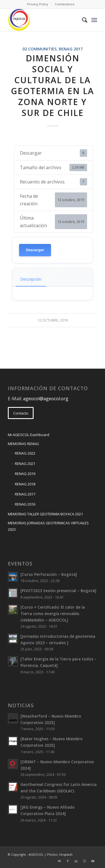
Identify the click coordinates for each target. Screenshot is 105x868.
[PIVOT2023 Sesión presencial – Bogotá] (58, 591)
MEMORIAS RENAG (23, 444)
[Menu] (94, 20)
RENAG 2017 (71, 49)
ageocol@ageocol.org (46, 399)
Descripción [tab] (31, 279)
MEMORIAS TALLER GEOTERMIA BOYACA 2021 (45, 514)
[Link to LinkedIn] (76, 861)
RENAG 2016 (25, 504)
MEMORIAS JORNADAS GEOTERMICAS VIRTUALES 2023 (48, 526)
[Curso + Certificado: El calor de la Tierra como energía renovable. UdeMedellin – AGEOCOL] (53, 614)
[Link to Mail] (59, 861)
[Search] (82, 20)
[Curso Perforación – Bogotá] (49, 574)
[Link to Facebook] (68, 861)
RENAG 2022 (25, 453)
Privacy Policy (38, 4)
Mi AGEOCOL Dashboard (29, 435)
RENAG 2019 (25, 474)
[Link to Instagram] (85, 861)
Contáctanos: (65, 4)
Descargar (35, 250)
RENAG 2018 (25, 484)
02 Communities (39, 49)
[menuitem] (38, 4)
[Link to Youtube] (93, 861)
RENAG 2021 (25, 464)
